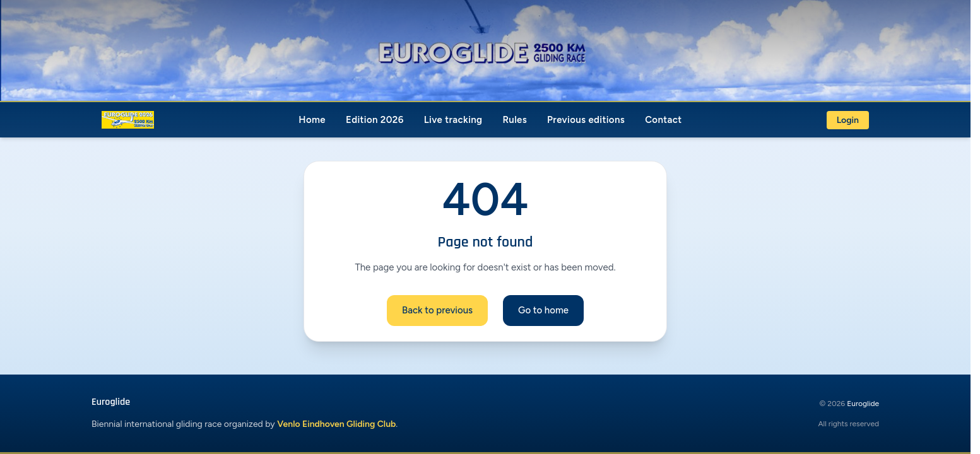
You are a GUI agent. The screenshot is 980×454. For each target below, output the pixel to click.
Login (848, 120)
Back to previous (437, 310)
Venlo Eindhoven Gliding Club (336, 424)
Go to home (543, 310)
